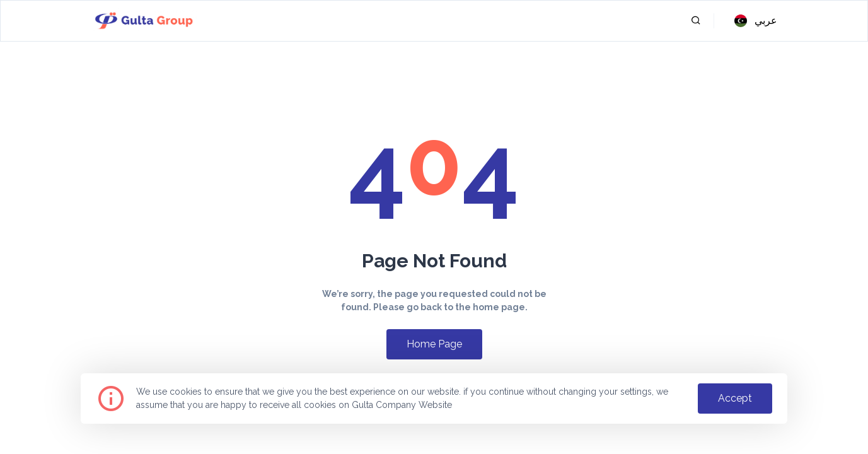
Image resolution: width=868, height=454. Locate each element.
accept (735, 398)
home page (434, 344)
